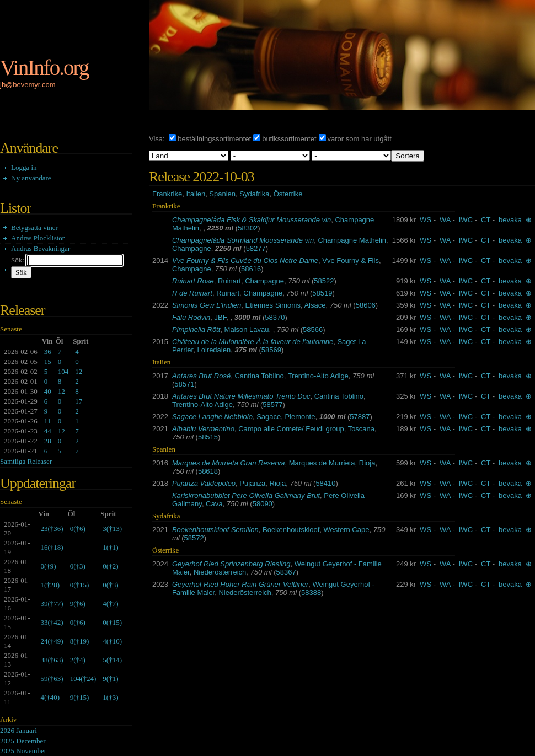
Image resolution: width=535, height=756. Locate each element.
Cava (214, 504)
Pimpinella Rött (196, 329)
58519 (322, 293)
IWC (466, 220)
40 (48, 391)
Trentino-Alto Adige (318, 376)
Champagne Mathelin (352, 240)
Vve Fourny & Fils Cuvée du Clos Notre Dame (245, 261)
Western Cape (347, 530)
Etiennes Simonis (272, 305)
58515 (208, 437)
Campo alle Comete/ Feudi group (291, 429)
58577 (272, 404)
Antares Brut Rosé (201, 376)
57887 (360, 417)
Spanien (222, 194)
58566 (313, 329)
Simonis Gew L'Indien (207, 305)
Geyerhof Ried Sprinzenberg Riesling (231, 564)
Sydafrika (254, 194)
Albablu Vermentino (203, 429)
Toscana (361, 429)
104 (63, 371)
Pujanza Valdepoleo (204, 483)
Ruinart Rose (193, 281)
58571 (184, 384)
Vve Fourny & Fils (351, 261)
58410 (325, 483)
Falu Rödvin (191, 317)
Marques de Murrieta (322, 463)
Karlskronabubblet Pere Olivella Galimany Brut (246, 495)
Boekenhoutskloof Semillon (215, 530)
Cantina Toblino (259, 376)
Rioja (367, 463)
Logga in (24, 167)
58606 (366, 305)
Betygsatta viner (34, 227)
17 (79, 401)
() (52, 529)
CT (486, 220)
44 (48, 431)
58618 (208, 471)
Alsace (315, 305)
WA (445, 220)
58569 (271, 350)
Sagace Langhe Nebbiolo (212, 417)
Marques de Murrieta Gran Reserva (228, 463)
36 (48, 352)
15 (48, 361)
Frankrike (167, 194)
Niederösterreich (220, 572)
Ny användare (31, 178)
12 (79, 371)
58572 (194, 538)
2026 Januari (18, 730)
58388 (311, 593)
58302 (248, 228)
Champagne (192, 248)
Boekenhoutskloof (291, 530)
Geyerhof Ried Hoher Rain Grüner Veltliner (240, 584)
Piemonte (300, 417)
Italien (196, 194)
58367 (286, 572)
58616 (251, 269)
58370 (275, 317)
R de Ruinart (192, 293)
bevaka (510, 220)
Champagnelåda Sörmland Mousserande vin (243, 240)
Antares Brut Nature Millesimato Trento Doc (241, 396)
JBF (221, 317)
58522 (324, 281)
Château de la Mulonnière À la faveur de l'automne (253, 342)
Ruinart (229, 281)
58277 (256, 248)
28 (48, 441)
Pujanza (252, 483)
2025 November (23, 751)
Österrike (288, 194)
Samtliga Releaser (26, 461)
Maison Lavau (247, 329)
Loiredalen (214, 350)
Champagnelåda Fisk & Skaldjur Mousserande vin (252, 220)
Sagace (269, 417)
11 (48, 421)
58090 (263, 504)
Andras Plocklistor (38, 238)
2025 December (23, 741)
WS (426, 220)
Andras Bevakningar (41, 248)
